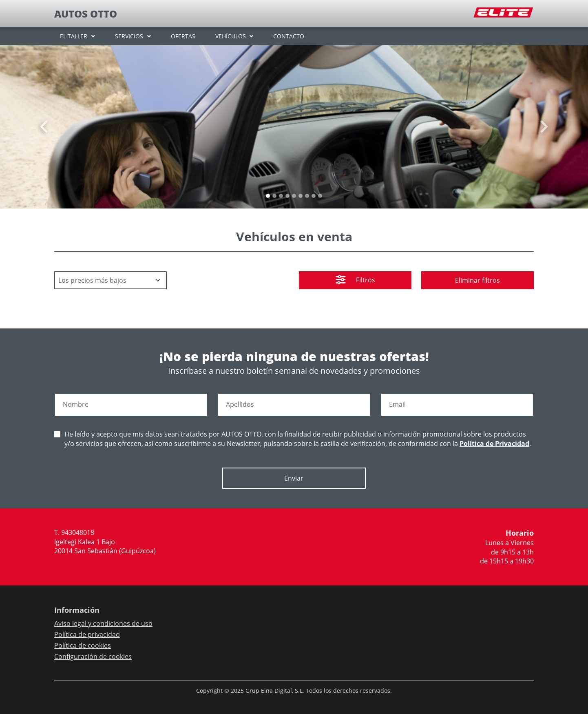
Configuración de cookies (93, 656)
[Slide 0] (268, 196)
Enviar (294, 478)
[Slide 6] (307, 196)
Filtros (355, 281)
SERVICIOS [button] (129, 36)
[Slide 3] (287, 196)
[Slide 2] (281, 196)
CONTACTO (289, 36)
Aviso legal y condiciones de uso (103, 623)
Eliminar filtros (477, 280)
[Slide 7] (314, 196)
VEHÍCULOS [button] (231, 36)
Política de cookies (83, 645)
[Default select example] (111, 280)
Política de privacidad (87, 634)
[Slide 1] (274, 196)
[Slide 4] (294, 196)
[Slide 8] (320, 196)
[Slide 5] (301, 196)
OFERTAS (183, 36)
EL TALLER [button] (74, 36)
